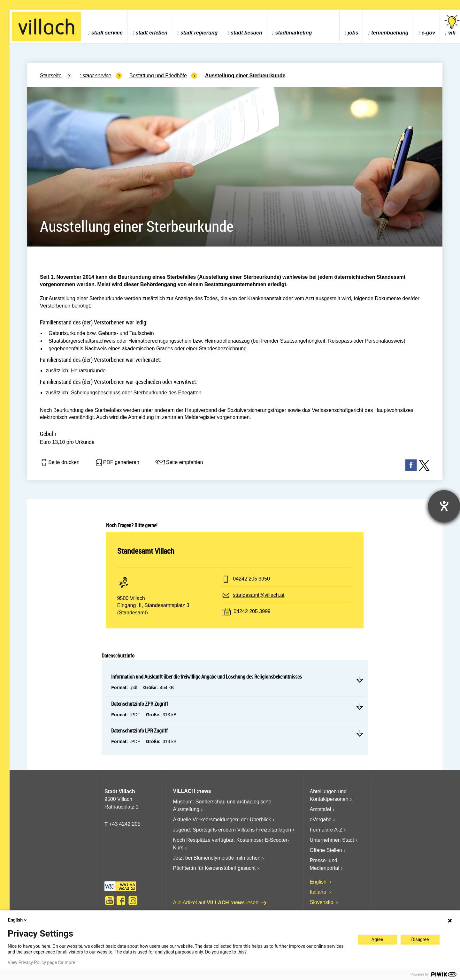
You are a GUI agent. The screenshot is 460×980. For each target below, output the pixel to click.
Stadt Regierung (199, 33)
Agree (377, 939)
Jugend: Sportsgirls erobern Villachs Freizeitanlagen (232, 830)
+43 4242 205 (125, 824)
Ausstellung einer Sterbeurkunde (245, 76)
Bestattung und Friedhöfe (158, 76)
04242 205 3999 (252, 611)
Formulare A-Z (326, 830)
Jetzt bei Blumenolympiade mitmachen (217, 858)
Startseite (51, 76)
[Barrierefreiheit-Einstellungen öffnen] (444, 506)
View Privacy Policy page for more (41, 962)
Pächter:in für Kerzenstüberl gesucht (215, 868)
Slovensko (322, 902)
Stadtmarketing (294, 33)
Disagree (420, 939)
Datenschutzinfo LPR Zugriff (139, 731)
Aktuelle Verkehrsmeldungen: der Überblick (222, 820)
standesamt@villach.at (259, 595)
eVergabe (321, 820)
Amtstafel (321, 809)
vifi (452, 24)
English (319, 882)
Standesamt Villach (146, 551)
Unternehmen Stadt (332, 840)
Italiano (319, 892)
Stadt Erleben (151, 33)
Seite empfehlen (179, 463)
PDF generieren (117, 463)
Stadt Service (107, 33)
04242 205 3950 (251, 579)
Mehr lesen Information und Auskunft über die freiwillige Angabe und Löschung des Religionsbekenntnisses (360, 679)
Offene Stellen (326, 850)
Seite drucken (60, 463)
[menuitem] (105, 26)
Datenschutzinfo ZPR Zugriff (140, 704)
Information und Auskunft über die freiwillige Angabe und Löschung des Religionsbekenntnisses (207, 677)
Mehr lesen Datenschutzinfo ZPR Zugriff (360, 706)
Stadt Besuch (246, 33)
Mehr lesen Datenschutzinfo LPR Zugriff (360, 733)
